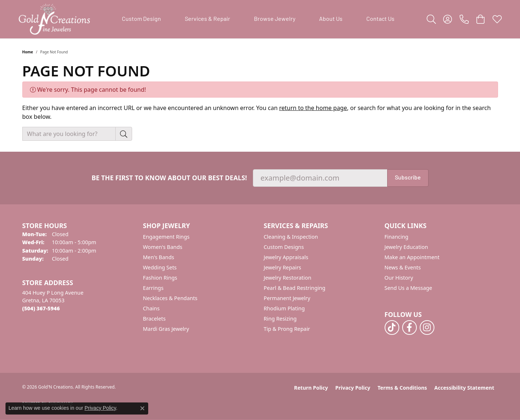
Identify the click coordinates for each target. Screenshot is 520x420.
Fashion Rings (160, 278)
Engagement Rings (167, 237)
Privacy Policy (353, 388)
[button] (431, 19)
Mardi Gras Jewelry (166, 329)
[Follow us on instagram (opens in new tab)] (427, 328)
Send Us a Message (408, 288)
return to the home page (313, 108)
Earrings (153, 288)
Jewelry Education (406, 247)
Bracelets (154, 319)
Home (28, 52)
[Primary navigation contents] (258, 19)
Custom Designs (284, 247)
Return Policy (311, 388)
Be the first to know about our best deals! (169, 178)
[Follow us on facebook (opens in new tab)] (409, 328)
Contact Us (380, 19)
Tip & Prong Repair (287, 329)
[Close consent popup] (142, 408)
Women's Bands (163, 247)
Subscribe (408, 178)
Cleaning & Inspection (291, 237)
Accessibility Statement (464, 388)
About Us (331, 19)
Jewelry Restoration (288, 278)
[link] (464, 19)
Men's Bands (159, 257)
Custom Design (141, 19)
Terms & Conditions (402, 388)
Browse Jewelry (275, 19)
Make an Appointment (412, 257)
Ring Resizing (280, 319)
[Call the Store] (41, 308)
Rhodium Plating (284, 308)
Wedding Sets (160, 267)
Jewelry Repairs (283, 267)
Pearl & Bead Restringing (295, 288)
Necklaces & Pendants (170, 298)
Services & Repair (207, 19)
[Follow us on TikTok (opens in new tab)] (392, 328)
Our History (399, 278)
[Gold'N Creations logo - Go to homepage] (54, 19)
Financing (396, 237)
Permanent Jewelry (287, 298)
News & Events (403, 267)
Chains (151, 308)
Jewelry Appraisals (286, 257)
